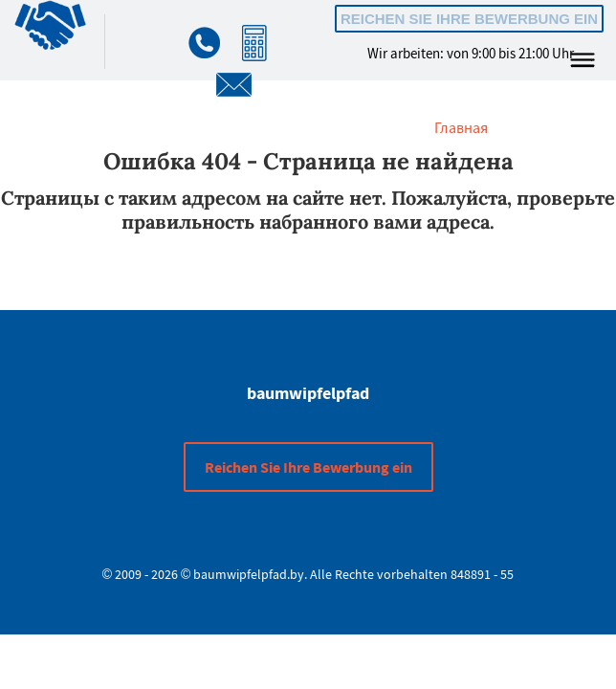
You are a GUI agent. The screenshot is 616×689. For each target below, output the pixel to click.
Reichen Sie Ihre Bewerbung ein (469, 19)
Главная (461, 127)
